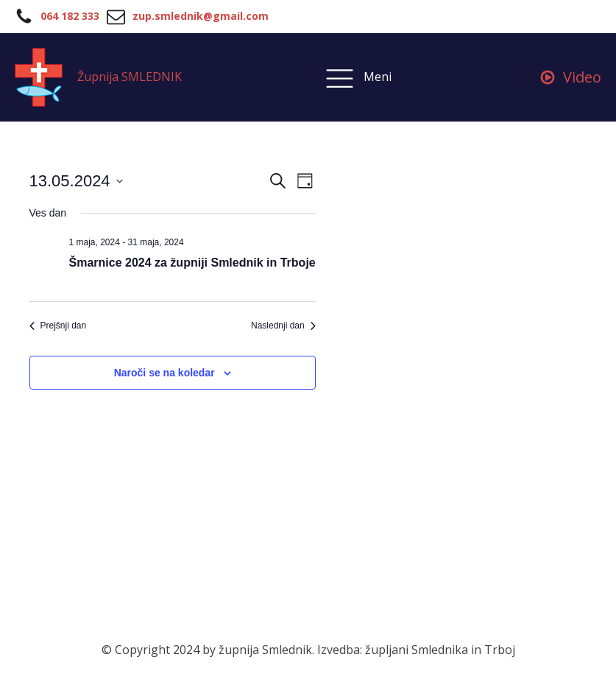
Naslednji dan (283, 326)
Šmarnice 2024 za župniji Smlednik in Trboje (192, 263)
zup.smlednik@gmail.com (201, 16)
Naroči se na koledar (164, 373)
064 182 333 (70, 16)
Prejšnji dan (58, 326)
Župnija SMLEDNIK (130, 77)
